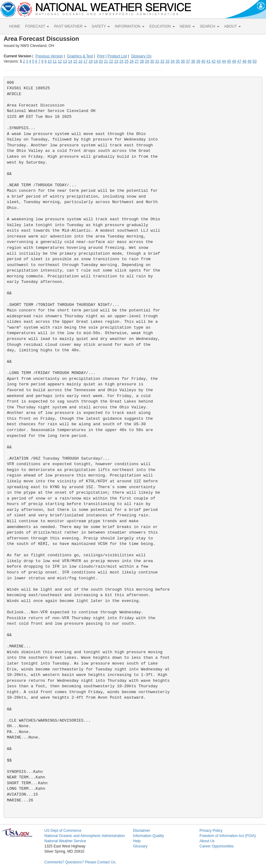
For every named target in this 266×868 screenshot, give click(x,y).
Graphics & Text (80, 56)
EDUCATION (162, 26)
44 (224, 61)
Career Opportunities (216, 846)
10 (50, 61)
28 (142, 61)
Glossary (140, 846)
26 (131, 61)
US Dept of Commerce (63, 831)
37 (188, 61)
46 (234, 61)
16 (80, 61)
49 (249, 61)
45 (229, 61)
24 (121, 61)
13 (65, 61)
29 (147, 61)
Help (137, 841)
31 (157, 61)
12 (60, 61)
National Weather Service (65, 841)
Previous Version (49, 56)
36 (183, 61)
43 (219, 61)
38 (193, 61)
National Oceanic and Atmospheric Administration (85, 836)
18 (91, 61)
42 (213, 61)
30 (152, 61)
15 (75, 61)
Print (101, 56)
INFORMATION (129, 26)
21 (106, 61)
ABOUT (233, 26)
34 (173, 61)
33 (167, 61)
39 (198, 61)
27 (137, 61)
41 (208, 61)
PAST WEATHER (70, 26)
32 (162, 61)
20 (101, 61)
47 (239, 61)
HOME (15, 26)
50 (254, 61)
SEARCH (209, 26)
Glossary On (141, 56)
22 (111, 61)
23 (116, 61)
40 (203, 61)
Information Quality (148, 836)
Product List (117, 56)
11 (55, 61)
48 (244, 61)
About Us (207, 841)
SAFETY (101, 26)
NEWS (187, 26)
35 (178, 61)
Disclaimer (141, 831)
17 (85, 61)
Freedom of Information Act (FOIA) (228, 836)
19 (96, 61)
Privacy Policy (211, 831)
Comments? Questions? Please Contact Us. (80, 862)
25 (127, 61)
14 (70, 61)
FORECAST (37, 26)
